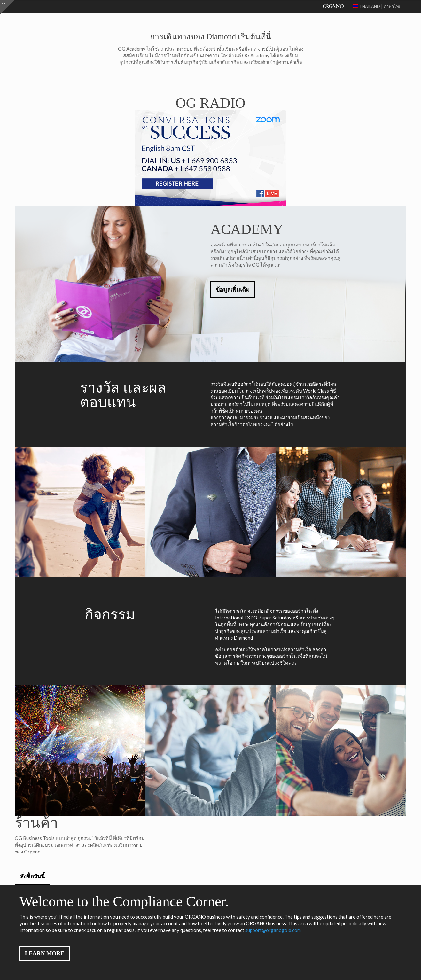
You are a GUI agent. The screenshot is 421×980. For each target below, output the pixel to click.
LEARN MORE (45, 953)
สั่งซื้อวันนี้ (32, 876)
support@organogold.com (273, 930)
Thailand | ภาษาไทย (377, 6)
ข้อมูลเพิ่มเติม (233, 290)
